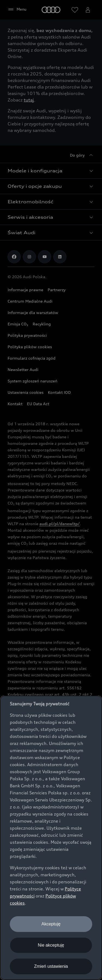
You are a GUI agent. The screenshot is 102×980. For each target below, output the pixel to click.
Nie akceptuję (51, 945)
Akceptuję (51, 924)
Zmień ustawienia (51, 966)
